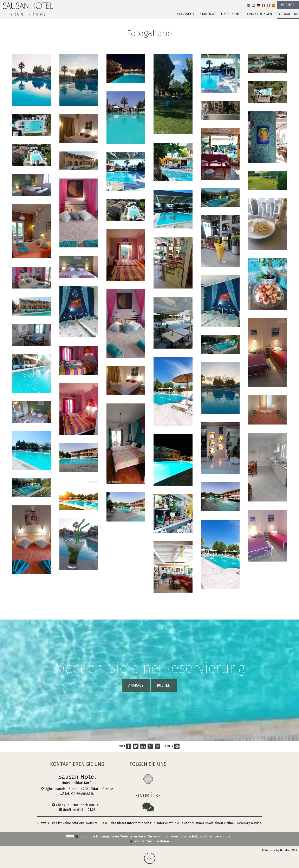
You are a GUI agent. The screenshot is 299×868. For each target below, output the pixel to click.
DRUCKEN (172, 746)
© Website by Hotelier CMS (279, 850)
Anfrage (136, 685)
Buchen (288, 5)
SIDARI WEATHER (210, 775)
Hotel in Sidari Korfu (77, 783)
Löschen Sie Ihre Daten (149, 841)
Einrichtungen (259, 14)
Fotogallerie (288, 14)
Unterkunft (231, 14)
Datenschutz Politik (194, 836)
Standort (208, 14)
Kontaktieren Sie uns (77, 764)
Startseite (186, 14)
